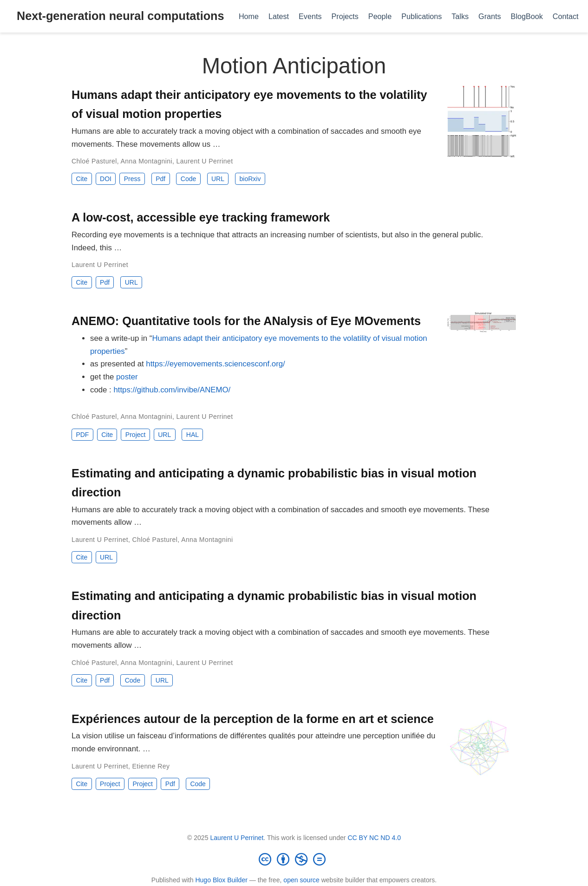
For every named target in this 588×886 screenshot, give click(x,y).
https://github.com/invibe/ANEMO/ (172, 390)
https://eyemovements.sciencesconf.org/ (215, 364)
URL (218, 179)
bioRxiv (250, 179)
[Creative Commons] (294, 859)
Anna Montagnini (147, 161)
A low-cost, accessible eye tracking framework (201, 217)
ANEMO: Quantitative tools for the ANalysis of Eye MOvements (246, 321)
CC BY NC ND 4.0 (374, 838)
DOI (106, 179)
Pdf (160, 179)
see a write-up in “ (121, 338)
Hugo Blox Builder (221, 880)
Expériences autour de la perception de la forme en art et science (253, 719)
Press (132, 179)
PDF (82, 435)
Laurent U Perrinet (205, 161)
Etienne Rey (151, 766)
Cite (82, 179)
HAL (193, 435)
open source (301, 880)
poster (127, 377)
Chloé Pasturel (94, 161)
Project (136, 435)
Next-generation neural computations (120, 16)
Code (188, 179)
